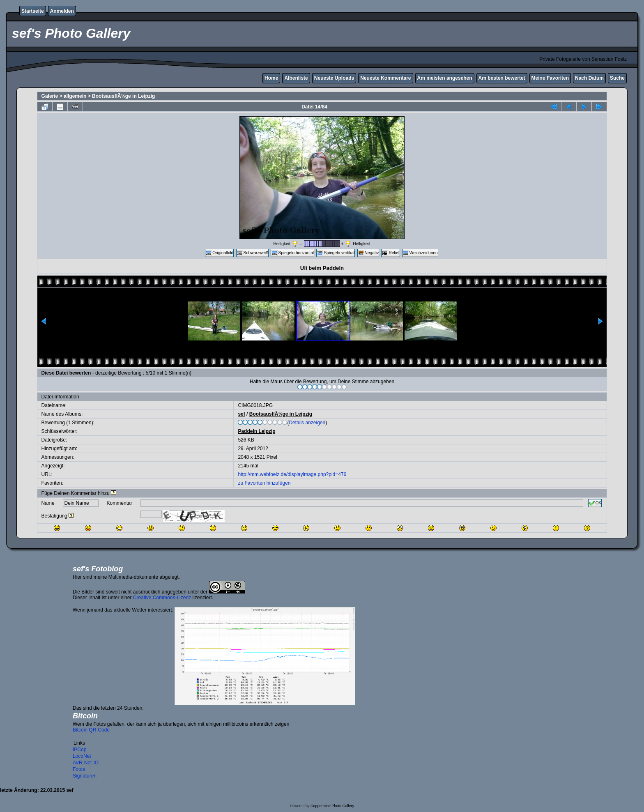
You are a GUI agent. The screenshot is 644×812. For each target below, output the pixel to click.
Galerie (50, 96)
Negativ (368, 253)
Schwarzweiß (253, 253)
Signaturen (85, 776)
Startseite (33, 11)
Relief (390, 253)
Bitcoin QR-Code (91, 730)
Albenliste (296, 78)
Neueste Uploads (334, 78)
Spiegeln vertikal (336, 253)
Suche (617, 78)
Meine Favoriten (550, 78)
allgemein (75, 96)
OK (595, 503)
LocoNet (82, 756)
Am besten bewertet (502, 78)
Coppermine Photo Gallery (332, 806)
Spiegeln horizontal (292, 253)
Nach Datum (589, 78)
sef (241, 414)
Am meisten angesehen (445, 78)
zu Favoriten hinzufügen (264, 483)
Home (271, 78)
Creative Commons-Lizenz (162, 598)
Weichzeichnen (420, 253)
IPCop (79, 750)
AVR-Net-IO (86, 763)
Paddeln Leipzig (256, 431)
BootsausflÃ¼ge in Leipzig (123, 96)
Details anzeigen (307, 423)
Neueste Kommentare (385, 78)
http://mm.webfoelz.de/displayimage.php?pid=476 (292, 474)
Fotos (79, 769)
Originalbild (219, 253)
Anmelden (62, 11)
